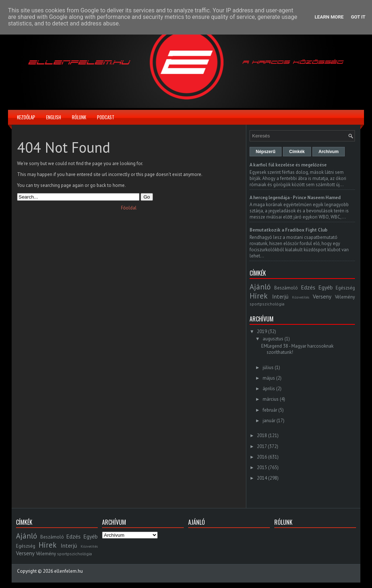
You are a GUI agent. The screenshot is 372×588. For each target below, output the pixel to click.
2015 (262, 467)
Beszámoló (286, 288)
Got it (358, 17)
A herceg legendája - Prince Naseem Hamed (295, 198)
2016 (262, 457)
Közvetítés (301, 297)
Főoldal (129, 208)
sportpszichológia (267, 304)
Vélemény (345, 297)
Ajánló (260, 287)
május (269, 378)
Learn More (329, 17)
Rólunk (79, 117)
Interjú (280, 296)
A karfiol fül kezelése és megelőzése (288, 165)
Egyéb (325, 287)
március (271, 399)
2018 (262, 435)
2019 (262, 331)
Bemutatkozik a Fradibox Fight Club (288, 230)
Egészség (345, 288)
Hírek (258, 296)
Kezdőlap (26, 117)
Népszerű (266, 152)
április (269, 389)
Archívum (329, 152)
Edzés (308, 287)
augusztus (273, 339)
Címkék (297, 152)
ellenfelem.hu (68, 571)
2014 (262, 478)
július (268, 367)
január (269, 421)
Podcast (106, 117)
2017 (262, 446)
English (54, 117)
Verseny (322, 296)
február (270, 410)
